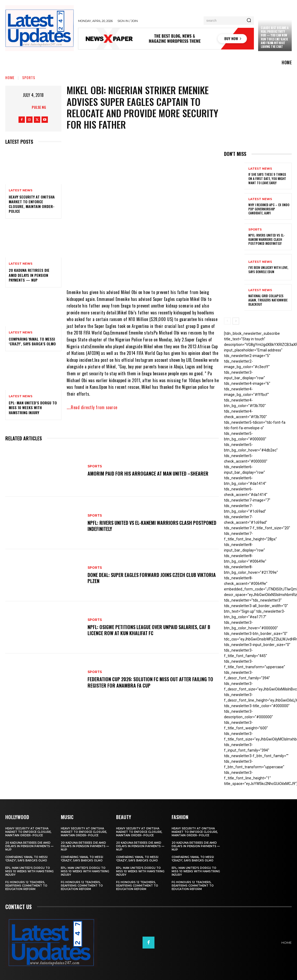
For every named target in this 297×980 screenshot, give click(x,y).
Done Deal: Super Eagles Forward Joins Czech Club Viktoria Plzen (143, 578)
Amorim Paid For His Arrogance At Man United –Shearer (149, 473)
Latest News (21, 190)
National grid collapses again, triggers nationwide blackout (268, 300)
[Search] (249, 21)
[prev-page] (227, 321)
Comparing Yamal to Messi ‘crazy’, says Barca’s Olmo (32, 341)
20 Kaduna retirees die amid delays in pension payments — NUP (29, 275)
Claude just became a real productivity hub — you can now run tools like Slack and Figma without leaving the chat (275, 37)
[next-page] (236, 321)
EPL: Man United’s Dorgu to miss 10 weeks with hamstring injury (33, 407)
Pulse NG (39, 107)
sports (29, 77)
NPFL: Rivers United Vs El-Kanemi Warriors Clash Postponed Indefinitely (141, 526)
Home (10, 77)
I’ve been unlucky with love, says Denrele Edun (268, 270)
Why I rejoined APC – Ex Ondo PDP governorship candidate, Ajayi (269, 209)
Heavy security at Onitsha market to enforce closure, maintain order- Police (32, 204)
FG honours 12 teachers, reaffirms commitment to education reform (26, 886)
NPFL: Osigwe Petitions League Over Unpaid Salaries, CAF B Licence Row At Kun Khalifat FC (150, 630)
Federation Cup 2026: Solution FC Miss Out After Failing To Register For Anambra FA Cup (152, 682)
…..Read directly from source (92, 407)
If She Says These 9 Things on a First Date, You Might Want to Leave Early (267, 178)
